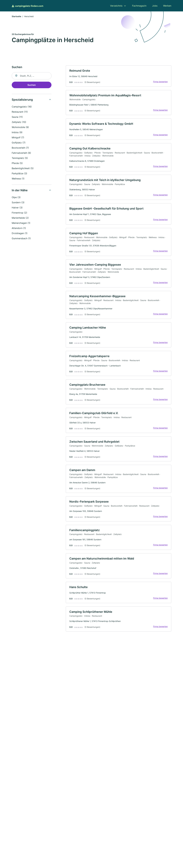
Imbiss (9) (17, 132)
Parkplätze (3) (19, 173)
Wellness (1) (18, 179)
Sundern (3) (18, 202)
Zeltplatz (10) (19, 122)
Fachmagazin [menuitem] (139, 6)
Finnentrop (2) (19, 213)
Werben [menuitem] (167, 6)
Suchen (32, 85)
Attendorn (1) (19, 228)
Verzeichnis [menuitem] (116, 6)
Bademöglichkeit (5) (23, 168)
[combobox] (32, 76)
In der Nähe (20, 190)
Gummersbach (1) (21, 238)
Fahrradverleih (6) (21, 153)
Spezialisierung (22, 100)
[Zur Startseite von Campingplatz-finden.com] (27, 6)
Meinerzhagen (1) (21, 223)
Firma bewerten (160, 82)
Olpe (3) (16, 197)
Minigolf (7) (18, 137)
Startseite (16, 16)
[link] (119, 76)
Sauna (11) (17, 117)
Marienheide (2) (20, 218)
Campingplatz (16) (22, 107)
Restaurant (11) (20, 112)
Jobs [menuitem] (155, 6)
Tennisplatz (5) (20, 158)
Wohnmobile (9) (20, 127)
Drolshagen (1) (20, 233)
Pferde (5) (17, 163)
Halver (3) (17, 208)
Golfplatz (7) (19, 143)
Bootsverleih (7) (20, 148)
